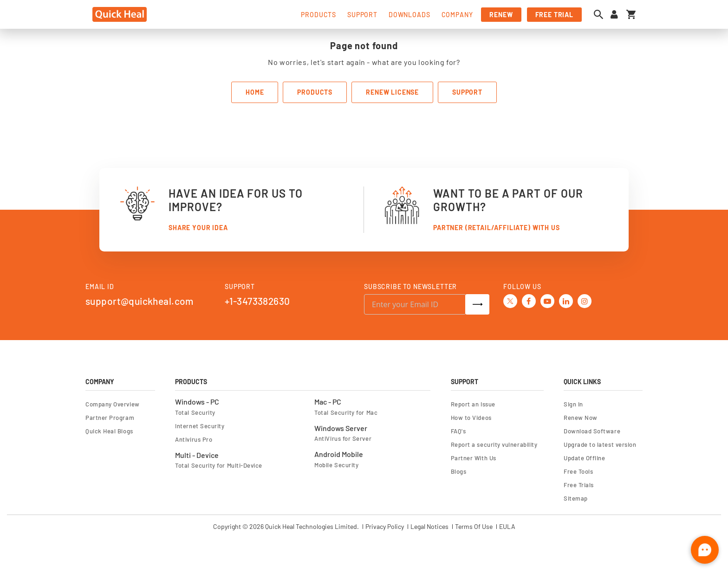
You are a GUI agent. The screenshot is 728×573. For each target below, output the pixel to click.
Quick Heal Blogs (109, 431)
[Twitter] (510, 300)
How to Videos (471, 418)
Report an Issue (473, 404)
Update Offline (585, 458)
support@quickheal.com (140, 301)
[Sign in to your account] (614, 15)
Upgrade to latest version (600, 444)
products (318, 15)
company (457, 15)
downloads (409, 15)
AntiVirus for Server (343, 438)
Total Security (195, 412)
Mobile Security (336, 465)
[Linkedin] (566, 300)
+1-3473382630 (257, 301)
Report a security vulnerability (494, 444)
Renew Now (581, 418)
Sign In (573, 404)
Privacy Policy (385, 527)
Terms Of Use (474, 527)
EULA (507, 527)
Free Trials (579, 485)
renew (501, 15)
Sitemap (576, 498)
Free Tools (578, 471)
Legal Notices (429, 527)
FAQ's (458, 431)
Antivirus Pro (194, 439)
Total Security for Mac (346, 412)
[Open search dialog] (601, 14)
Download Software (592, 431)
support (362, 15)
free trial (554, 15)
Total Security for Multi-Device (219, 465)
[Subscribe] (477, 304)
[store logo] (120, 14)
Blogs (459, 471)
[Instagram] (585, 300)
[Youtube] (547, 300)
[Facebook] (529, 300)
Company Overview (113, 404)
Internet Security (200, 426)
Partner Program (110, 418)
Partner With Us (474, 458)
